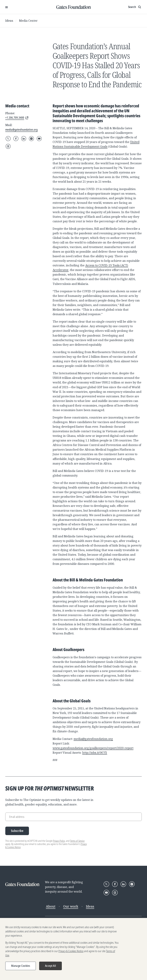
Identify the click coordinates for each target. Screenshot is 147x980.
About (51, 906)
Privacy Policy (59, 841)
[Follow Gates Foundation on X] (8, 139)
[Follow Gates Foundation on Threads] (8, 146)
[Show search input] (135, 7)
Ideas (9, 21)
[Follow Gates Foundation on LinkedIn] (24, 139)
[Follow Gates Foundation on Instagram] (31, 139)
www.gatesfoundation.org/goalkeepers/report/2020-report (93, 748)
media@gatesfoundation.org (93, 739)
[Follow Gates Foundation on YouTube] (39, 139)
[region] (73, 949)
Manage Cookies (21, 966)
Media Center (28, 21)
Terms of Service (77, 841)
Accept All (50, 966)
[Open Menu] (7, 7)
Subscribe (17, 831)
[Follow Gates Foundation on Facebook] (16, 139)
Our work (71, 906)
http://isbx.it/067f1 (95, 753)
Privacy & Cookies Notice (71, 951)
